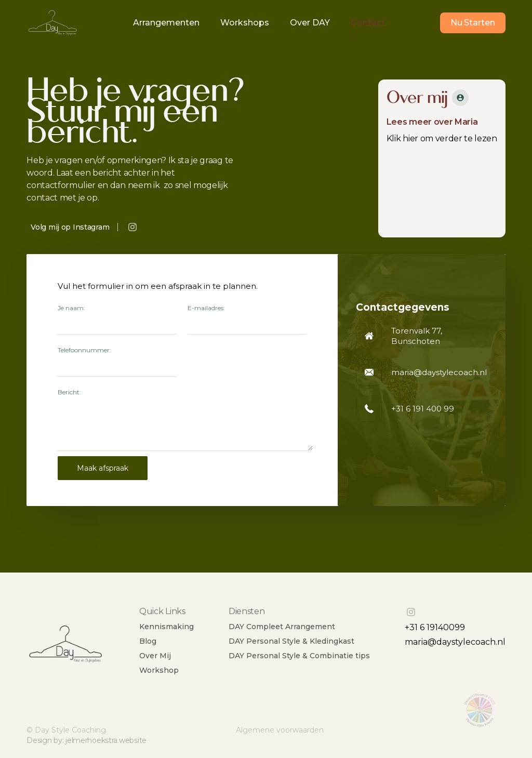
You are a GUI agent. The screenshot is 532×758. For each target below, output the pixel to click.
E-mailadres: (206, 308)
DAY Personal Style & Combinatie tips (299, 656)
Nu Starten (473, 23)
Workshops (245, 23)
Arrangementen (166, 23)
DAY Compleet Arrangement (282, 627)
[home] (52, 23)
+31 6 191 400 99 (423, 409)
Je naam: (71, 308)
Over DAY (310, 23)
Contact (368, 23)
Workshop (159, 670)
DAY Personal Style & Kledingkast (291, 641)
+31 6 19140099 (435, 627)
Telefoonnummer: (84, 350)
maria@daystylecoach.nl (455, 642)
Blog (148, 641)
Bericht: (69, 392)
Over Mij (155, 656)
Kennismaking (167, 627)
